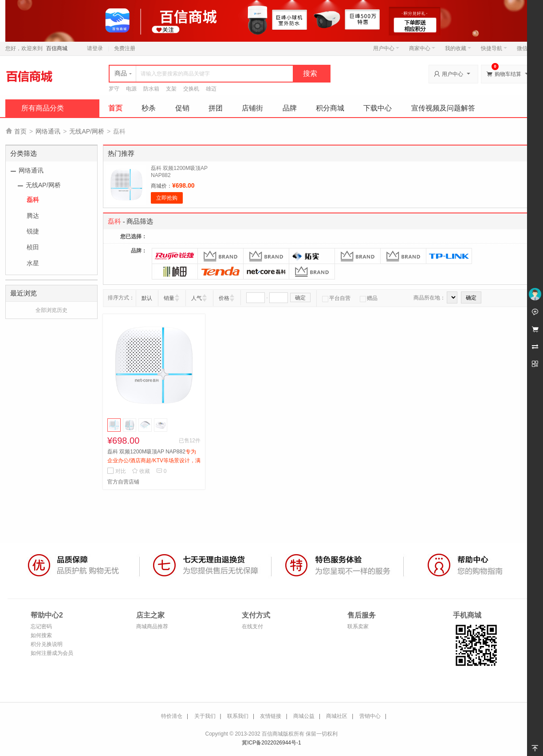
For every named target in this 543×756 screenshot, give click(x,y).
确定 (300, 298)
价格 (224, 298)
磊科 (33, 200)
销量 (169, 298)
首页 (115, 108)
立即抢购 (167, 198)
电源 (131, 89)
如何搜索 (41, 635)
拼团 (216, 108)
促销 (182, 108)
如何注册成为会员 (52, 653)
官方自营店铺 (123, 482)
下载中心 (378, 108)
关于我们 (205, 716)
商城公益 (304, 716)
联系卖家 (358, 626)
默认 (147, 298)
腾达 (33, 216)
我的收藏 (458, 48)
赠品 (369, 298)
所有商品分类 (43, 108)
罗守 (114, 89)
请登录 (95, 48)
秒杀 (149, 108)
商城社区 (337, 716)
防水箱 (151, 89)
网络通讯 (48, 131)
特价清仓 (172, 716)
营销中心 (370, 716)
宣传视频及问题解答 (443, 108)
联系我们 (238, 716)
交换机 (191, 89)
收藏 (141, 471)
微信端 (525, 48)
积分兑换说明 (47, 644)
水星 (33, 263)
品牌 (290, 108)
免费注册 (125, 48)
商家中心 (422, 48)
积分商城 (330, 108)
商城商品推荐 (152, 626)
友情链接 (271, 716)
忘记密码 (41, 626)
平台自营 (336, 298)
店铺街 (252, 108)
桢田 (33, 247)
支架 (171, 89)
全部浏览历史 (51, 310)
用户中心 (386, 48)
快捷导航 (494, 48)
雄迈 (211, 89)
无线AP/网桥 (87, 131)
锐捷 (33, 231)
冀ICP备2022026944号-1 (271, 743)
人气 (197, 298)
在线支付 (252, 626)
